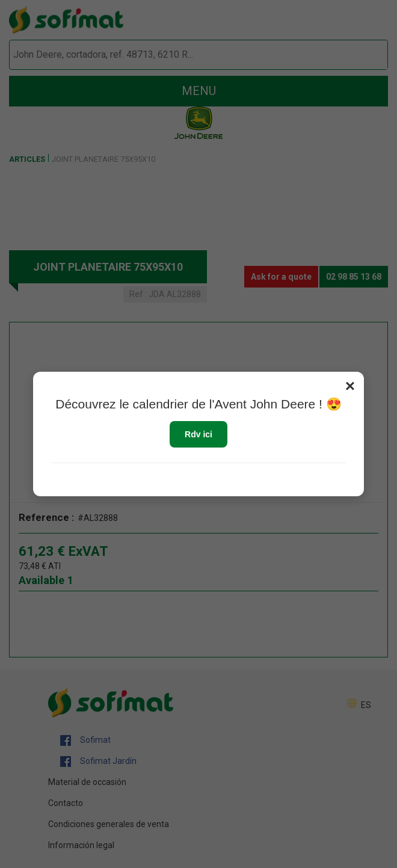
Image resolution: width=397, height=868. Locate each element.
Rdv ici (198, 434)
